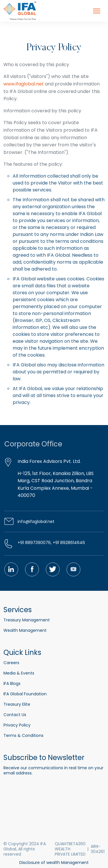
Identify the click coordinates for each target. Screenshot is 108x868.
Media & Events (19, 673)
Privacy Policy (17, 725)
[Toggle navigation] (97, 11)
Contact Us (15, 715)
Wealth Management (25, 630)
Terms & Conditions (23, 735)
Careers (11, 663)
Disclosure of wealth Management (54, 863)
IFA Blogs (12, 683)
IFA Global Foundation (25, 694)
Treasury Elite (17, 704)
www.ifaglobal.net (24, 84)
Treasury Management (27, 620)
